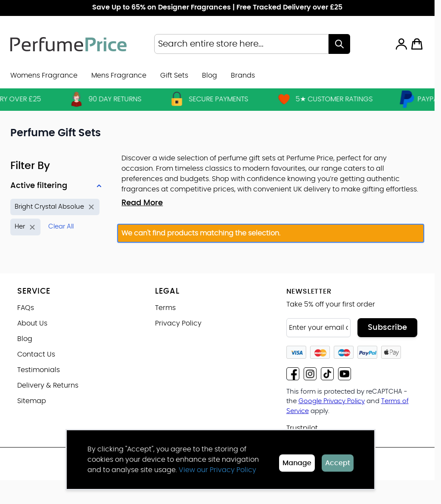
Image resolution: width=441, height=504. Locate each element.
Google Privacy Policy (332, 401)
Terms (165, 308)
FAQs (26, 308)
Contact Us (36, 354)
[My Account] (401, 44)
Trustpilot (302, 428)
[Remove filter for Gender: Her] (25, 227)
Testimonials (39, 370)
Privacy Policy (178, 323)
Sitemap (32, 401)
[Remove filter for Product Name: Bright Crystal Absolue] (55, 207)
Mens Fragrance (119, 75)
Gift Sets (174, 75)
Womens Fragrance (44, 75)
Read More (142, 203)
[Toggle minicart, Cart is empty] (417, 44)
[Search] (339, 44)
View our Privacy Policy (217, 470)
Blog (210, 75)
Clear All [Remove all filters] (61, 227)
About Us (32, 323)
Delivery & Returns (48, 385)
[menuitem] (243, 75)
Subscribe (387, 328)
